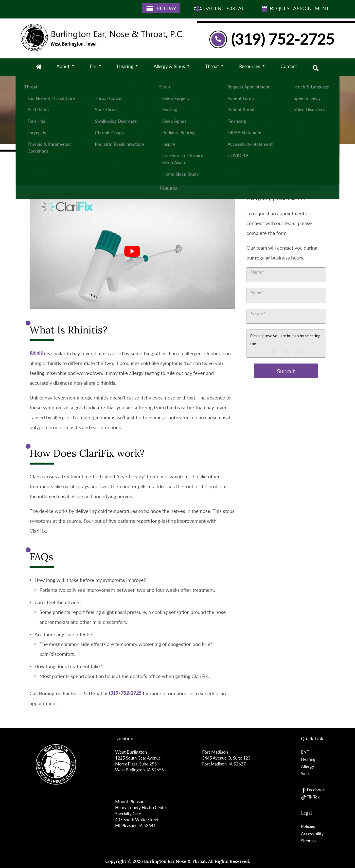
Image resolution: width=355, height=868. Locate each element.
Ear (93, 67)
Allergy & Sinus (169, 67)
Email (256, 293)
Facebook (313, 790)
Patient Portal (219, 9)
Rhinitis (38, 353)
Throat (213, 67)
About (63, 67)
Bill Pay (161, 9)
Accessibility (312, 833)
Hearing (125, 67)
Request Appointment (295, 9)
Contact (290, 67)
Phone (257, 313)
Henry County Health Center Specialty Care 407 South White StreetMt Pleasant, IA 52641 (143, 816)
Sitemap (308, 840)
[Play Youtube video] (132, 251)
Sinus (306, 773)
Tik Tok (310, 797)
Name (257, 272)
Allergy (307, 766)
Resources (251, 67)
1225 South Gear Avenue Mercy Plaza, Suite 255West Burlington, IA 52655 (141, 764)
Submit (286, 371)
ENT (305, 752)
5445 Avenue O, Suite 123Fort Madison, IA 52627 (227, 761)
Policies (308, 826)
